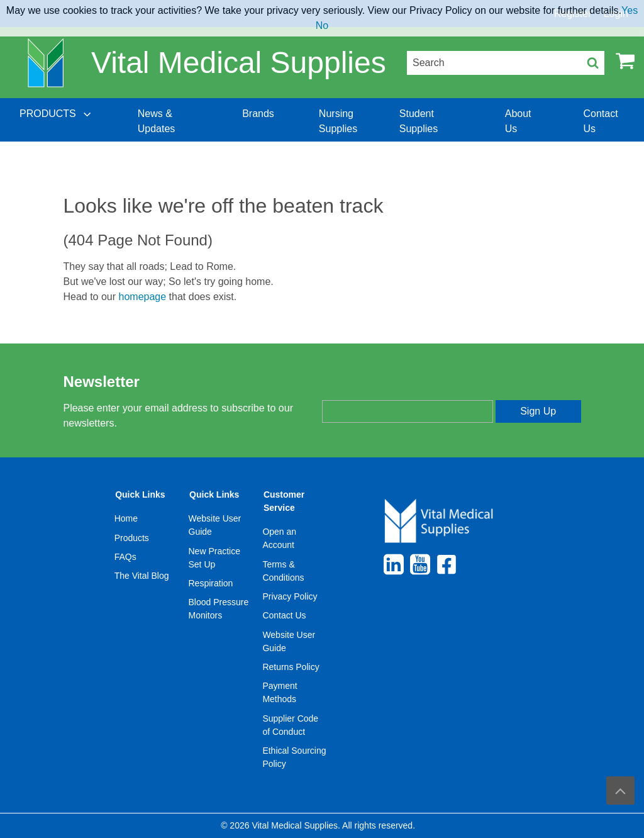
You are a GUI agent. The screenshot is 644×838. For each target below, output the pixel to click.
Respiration (211, 583)
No (322, 25)
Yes (630, 10)
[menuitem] (57, 121)
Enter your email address (375, 389)
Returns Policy (291, 667)
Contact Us (284, 615)
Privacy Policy (290, 596)
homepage (143, 297)
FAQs (125, 557)
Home (126, 518)
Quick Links (140, 494)
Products (132, 538)
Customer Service (284, 501)
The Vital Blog (142, 576)
